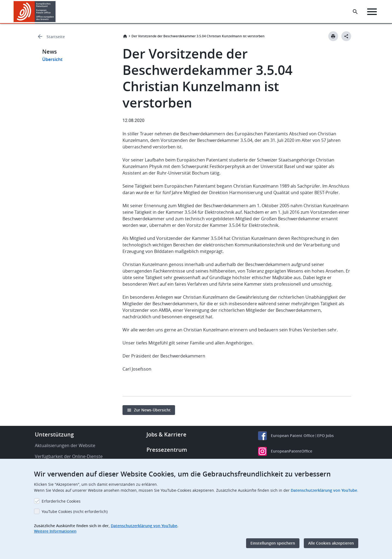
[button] (56, 12)
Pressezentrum (167, 450)
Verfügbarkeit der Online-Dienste (69, 456)
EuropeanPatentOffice (292, 451)
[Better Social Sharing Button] (346, 36)
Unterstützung (54, 434)
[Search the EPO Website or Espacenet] (355, 12)
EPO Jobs (325, 436)
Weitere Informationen (55, 531)
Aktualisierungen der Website (65, 445)
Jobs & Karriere (166, 434)
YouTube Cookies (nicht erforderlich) (75, 511)
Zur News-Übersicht (152, 410)
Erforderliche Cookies (61, 501)
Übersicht (52, 59)
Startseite (56, 37)
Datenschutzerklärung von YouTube (324, 490)
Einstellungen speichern (273, 543)
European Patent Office (293, 436)
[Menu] (372, 12)
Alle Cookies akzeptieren (331, 543)
